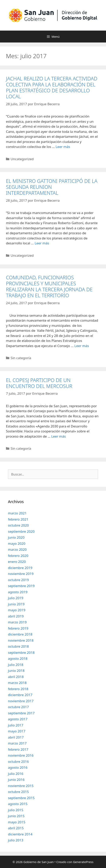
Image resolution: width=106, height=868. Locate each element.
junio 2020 (16, 537)
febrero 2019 (18, 628)
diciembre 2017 (20, 695)
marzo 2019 (17, 622)
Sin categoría (21, 358)
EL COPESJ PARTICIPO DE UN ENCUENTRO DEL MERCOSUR (39, 383)
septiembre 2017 (21, 713)
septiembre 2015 (21, 798)
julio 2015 (16, 810)
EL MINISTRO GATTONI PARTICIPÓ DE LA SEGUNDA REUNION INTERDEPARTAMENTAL (52, 187)
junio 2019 (16, 604)
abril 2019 (16, 616)
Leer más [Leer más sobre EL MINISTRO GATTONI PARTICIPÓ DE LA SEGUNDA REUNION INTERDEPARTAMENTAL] (42, 243)
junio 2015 (16, 816)
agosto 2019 (18, 592)
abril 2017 (16, 737)
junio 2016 (16, 780)
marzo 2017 (17, 743)
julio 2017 (16, 725)
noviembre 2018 (21, 640)
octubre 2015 (18, 792)
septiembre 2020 (21, 531)
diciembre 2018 (20, 634)
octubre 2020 (18, 525)
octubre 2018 (18, 646)
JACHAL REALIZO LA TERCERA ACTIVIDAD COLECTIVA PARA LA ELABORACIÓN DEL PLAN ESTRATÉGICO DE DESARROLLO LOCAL (52, 87)
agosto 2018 (18, 658)
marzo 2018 (17, 683)
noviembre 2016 (21, 755)
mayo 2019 (17, 610)
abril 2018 (16, 677)
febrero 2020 (18, 556)
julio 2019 (16, 598)
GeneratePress (83, 862)
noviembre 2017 (21, 701)
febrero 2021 (18, 519)
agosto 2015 (18, 804)
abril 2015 (16, 828)
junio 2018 (16, 671)
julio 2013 (16, 840)
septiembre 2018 (21, 652)
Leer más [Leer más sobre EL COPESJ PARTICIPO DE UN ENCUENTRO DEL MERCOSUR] (58, 436)
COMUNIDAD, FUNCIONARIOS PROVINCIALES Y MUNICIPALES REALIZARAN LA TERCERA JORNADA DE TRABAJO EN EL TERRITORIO (49, 286)
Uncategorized (22, 159)
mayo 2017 (17, 731)
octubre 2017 (18, 707)
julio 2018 (16, 665)
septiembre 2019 (21, 586)
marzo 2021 (17, 513)
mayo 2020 (17, 543)
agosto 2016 (18, 767)
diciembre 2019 (20, 568)
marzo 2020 (17, 549)
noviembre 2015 (21, 786)
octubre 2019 (18, 580)
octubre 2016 (18, 761)
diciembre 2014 (20, 834)
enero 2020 (17, 562)
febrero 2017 (18, 749)
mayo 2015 (17, 822)
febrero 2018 (18, 689)
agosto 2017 (18, 719)
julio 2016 (16, 774)
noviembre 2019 (21, 574)
